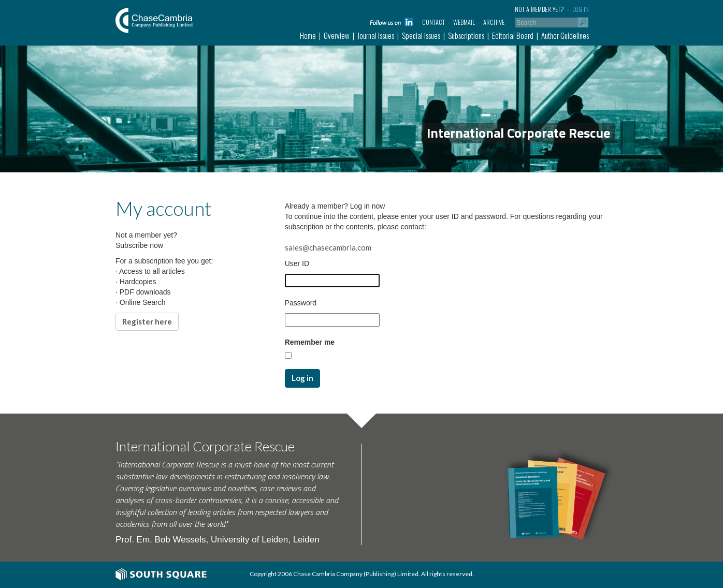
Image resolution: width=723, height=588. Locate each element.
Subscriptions (466, 35)
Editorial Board (513, 35)
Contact (433, 22)
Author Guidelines (565, 35)
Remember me (310, 342)
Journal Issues (376, 35)
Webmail (464, 22)
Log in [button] (302, 378)
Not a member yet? (539, 9)
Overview (337, 35)
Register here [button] (147, 321)
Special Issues (421, 35)
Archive (494, 22)
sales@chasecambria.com (328, 247)
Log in (581, 9)
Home (308, 35)
